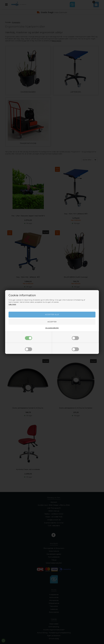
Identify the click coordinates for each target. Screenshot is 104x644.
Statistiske (75, 348)
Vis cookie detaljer (52, 328)
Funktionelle (29, 348)
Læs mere (12, 304)
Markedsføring (75, 337)
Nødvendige (29, 337)
